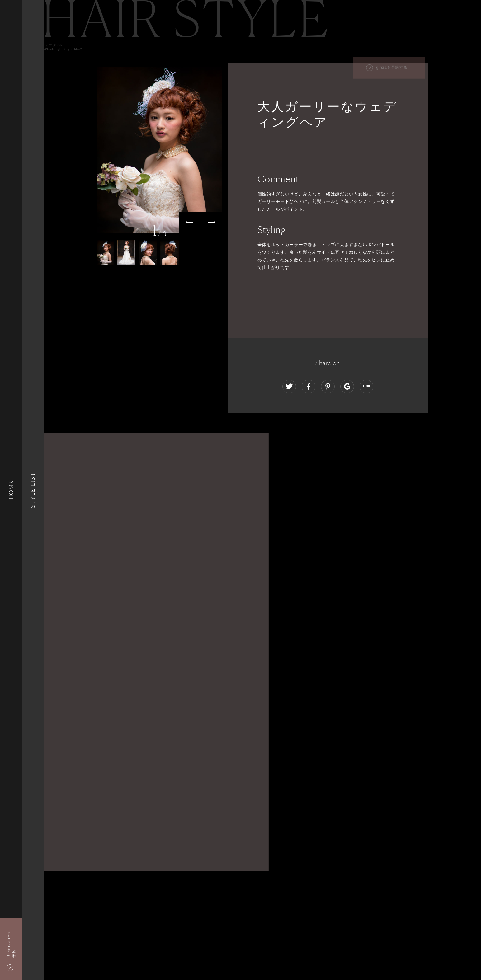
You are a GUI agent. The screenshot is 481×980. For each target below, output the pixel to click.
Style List (33, 490)
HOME (11, 490)
